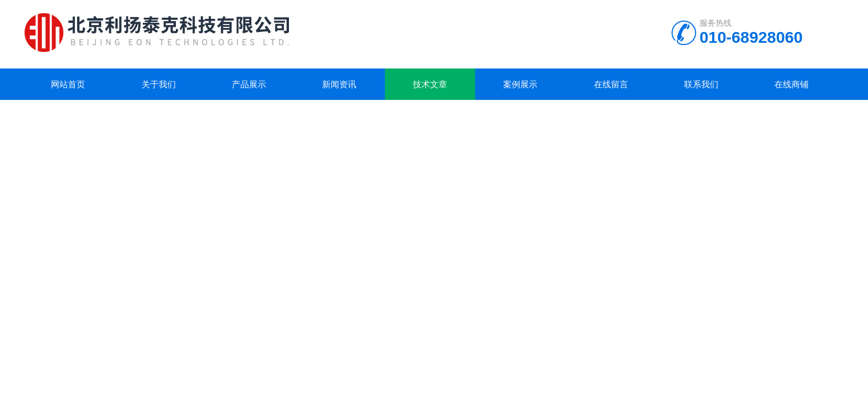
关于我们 (159, 84)
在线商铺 (791, 84)
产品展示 (249, 84)
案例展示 (520, 84)
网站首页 (68, 84)
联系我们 (701, 84)
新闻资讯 (339, 84)
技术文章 (430, 84)
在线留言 (611, 84)
